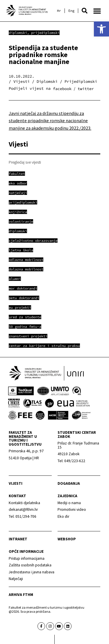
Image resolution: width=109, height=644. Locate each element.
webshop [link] (67, 539)
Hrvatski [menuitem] (59, 11)
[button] (85, 11)
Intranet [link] (18, 539)
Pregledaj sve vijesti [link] (25, 162)
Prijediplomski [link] (45, 33)
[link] (101, 29)
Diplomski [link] (18, 33)
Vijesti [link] (16, 483)
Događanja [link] (69, 483)
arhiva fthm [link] (21, 595)
